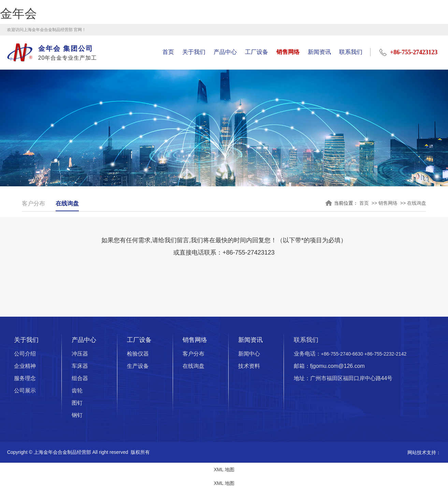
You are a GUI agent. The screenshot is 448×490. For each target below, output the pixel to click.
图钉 (77, 403)
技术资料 (249, 367)
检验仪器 (138, 354)
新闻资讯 (319, 52)
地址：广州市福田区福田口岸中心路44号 (343, 379)
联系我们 (351, 52)
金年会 (18, 13)
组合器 (80, 379)
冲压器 (80, 354)
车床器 (80, 367)
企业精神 (25, 367)
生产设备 (138, 367)
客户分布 (34, 204)
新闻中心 (249, 354)
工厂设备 (257, 52)
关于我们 (194, 52)
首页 (168, 52)
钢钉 (77, 416)
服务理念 (25, 379)
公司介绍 (25, 354)
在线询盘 (69, 204)
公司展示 (25, 391)
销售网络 (288, 52)
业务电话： (350, 354)
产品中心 (225, 52)
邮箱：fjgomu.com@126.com (329, 367)
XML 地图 (224, 470)
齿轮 (77, 391)
